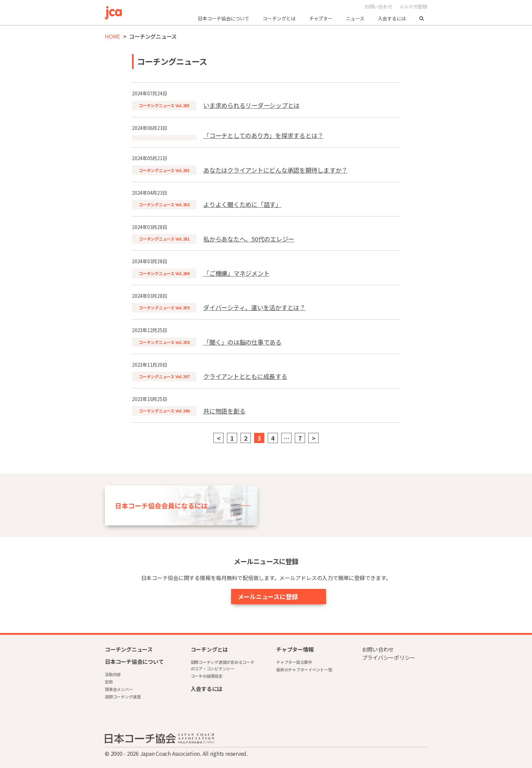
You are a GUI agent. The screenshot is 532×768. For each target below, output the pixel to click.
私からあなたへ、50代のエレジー (249, 239)
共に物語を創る (224, 411)
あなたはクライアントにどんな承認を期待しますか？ (275, 170)
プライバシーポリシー (389, 657)
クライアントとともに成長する (245, 376)
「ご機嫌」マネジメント (236, 273)
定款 (109, 682)
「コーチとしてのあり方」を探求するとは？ (263, 135)
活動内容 (113, 674)
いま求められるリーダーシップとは (251, 105)
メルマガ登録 (413, 6)
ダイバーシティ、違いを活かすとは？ (254, 307)
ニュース (355, 18)
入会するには (392, 18)
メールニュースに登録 (250, 596)
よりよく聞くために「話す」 (242, 204)
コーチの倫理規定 (207, 676)
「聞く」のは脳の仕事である (242, 342)
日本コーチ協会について (223, 18)
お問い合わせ (378, 6)
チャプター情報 (295, 649)
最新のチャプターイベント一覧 (304, 669)
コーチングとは (279, 18)
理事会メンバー (119, 689)
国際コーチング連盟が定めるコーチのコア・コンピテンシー (223, 665)
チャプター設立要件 (294, 662)
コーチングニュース (129, 649)
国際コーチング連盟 (123, 697)
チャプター (321, 18)
